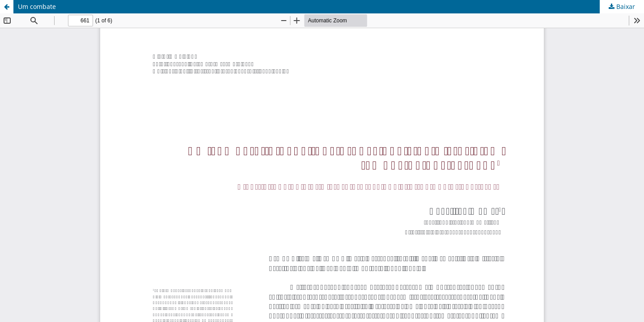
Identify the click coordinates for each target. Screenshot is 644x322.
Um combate (37, 6)
